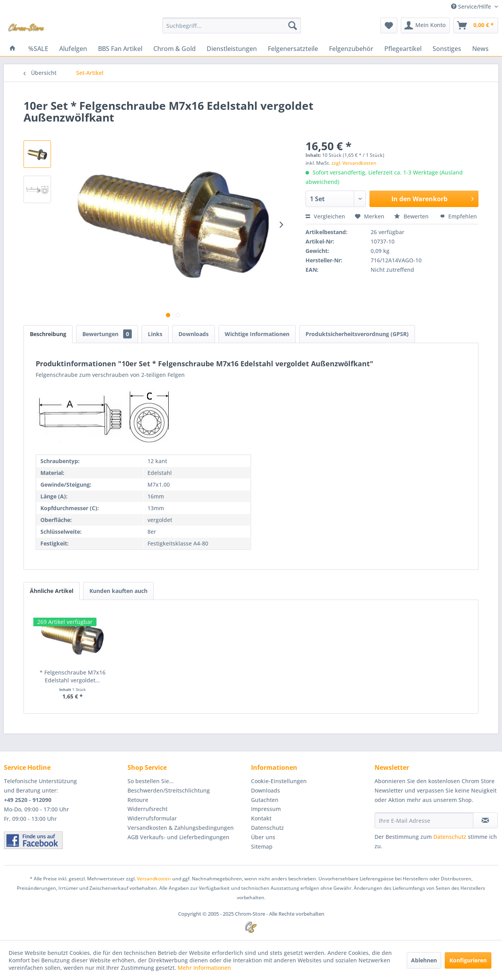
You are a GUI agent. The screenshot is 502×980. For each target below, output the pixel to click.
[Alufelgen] (73, 49)
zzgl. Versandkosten (354, 163)
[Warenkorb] (476, 25)
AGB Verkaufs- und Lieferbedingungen (178, 837)
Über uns (263, 837)
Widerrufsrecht (147, 809)
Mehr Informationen (204, 968)
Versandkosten (154, 879)
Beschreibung (48, 334)
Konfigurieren (468, 960)
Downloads (194, 334)
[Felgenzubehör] (351, 49)
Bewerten (412, 216)
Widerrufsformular (152, 818)
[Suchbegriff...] (232, 25)
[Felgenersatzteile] (293, 49)
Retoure (138, 800)
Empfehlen (458, 216)
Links (155, 334)
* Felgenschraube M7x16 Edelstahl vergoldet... (73, 676)
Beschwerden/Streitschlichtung (169, 790)
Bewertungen (107, 334)
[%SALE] (38, 49)
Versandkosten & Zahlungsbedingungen (181, 828)
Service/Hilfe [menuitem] (472, 6)
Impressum (266, 809)
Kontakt (261, 818)
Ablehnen (424, 960)
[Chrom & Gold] (175, 49)
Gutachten (265, 800)
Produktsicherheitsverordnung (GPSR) (357, 334)
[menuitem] (232, 25)
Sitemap (262, 846)
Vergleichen (325, 216)
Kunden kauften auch (118, 591)
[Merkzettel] (389, 25)
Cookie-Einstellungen (279, 781)
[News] (480, 49)
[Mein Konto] (425, 25)
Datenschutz (267, 828)
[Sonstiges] (447, 49)
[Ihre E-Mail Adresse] (424, 820)
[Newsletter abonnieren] (485, 820)
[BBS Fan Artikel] (120, 49)
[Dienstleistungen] (232, 49)
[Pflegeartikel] (403, 49)
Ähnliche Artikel (52, 591)
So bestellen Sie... (151, 781)
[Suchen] (293, 25)
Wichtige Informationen (257, 334)
